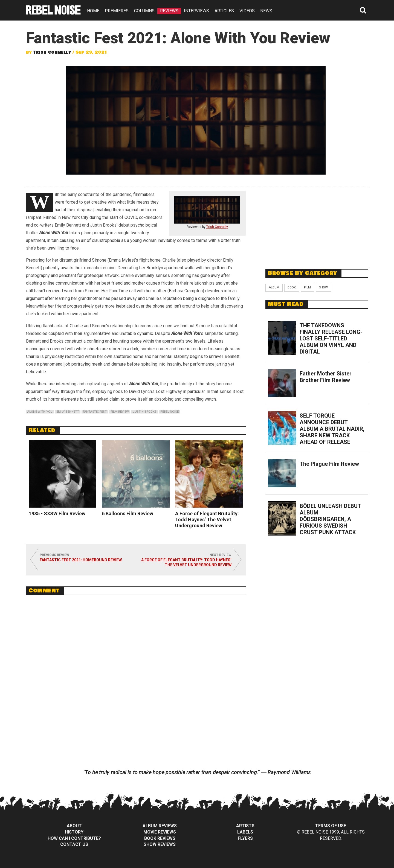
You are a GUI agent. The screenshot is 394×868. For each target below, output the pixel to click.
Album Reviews (160, 826)
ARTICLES (224, 11)
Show (323, 287)
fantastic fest (95, 412)
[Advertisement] (317, 225)
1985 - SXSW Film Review (57, 513)
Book (292, 287)
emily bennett (68, 412)
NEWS (266, 11)
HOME (93, 11)
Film (307, 287)
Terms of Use (331, 826)
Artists (245, 826)
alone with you (40, 412)
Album (274, 287)
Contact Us (74, 844)
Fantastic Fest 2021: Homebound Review (81, 560)
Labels (245, 832)
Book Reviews (160, 838)
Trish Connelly (52, 52)
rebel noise (170, 412)
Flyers (245, 838)
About (74, 826)
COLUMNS (144, 11)
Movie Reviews (160, 832)
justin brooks (145, 412)
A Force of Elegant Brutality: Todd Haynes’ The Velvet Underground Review (207, 520)
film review (120, 412)
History (74, 832)
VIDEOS (247, 11)
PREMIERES (117, 11)
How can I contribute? (74, 838)
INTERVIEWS (196, 11)
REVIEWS (169, 11)
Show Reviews (160, 844)
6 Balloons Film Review (128, 513)
